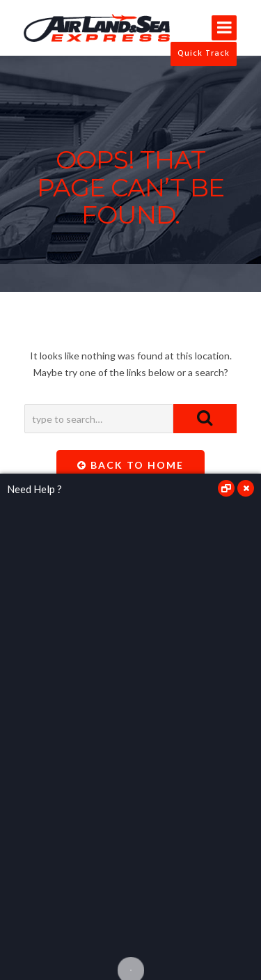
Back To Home (130, 465)
